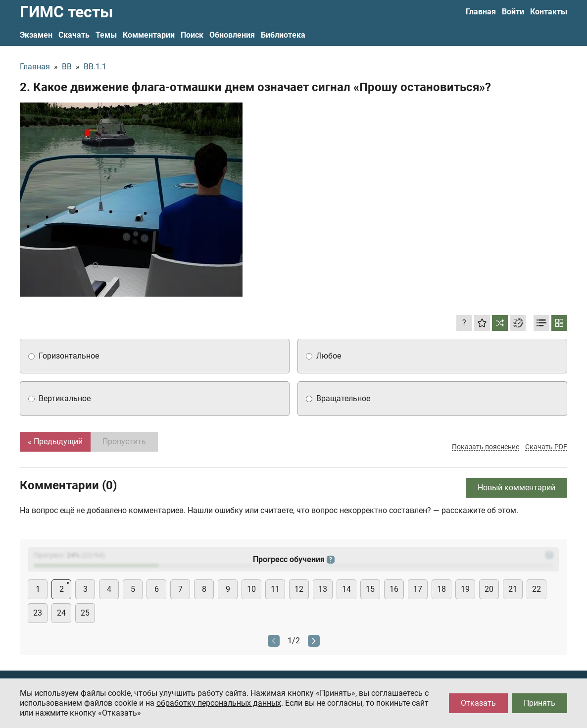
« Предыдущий (55, 442)
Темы (106, 35)
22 (537, 589)
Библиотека (283, 35)
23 (38, 613)
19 (465, 589)
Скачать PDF (546, 447)
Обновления (232, 35)
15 (370, 589)
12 (299, 589)
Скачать (74, 35)
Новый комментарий (516, 488)
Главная (481, 12)
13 (323, 589)
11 (275, 589)
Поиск (192, 35)
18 (441, 589)
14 (346, 589)
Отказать (478, 703)
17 (418, 589)
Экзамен (36, 35)
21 (513, 589)
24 (61, 613)
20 (489, 589)
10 (251, 589)
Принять (539, 703)
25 (85, 613)
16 (394, 589)
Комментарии (149, 35)
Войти (513, 12)
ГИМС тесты (66, 12)
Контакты (549, 12)
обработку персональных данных (219, 703)
